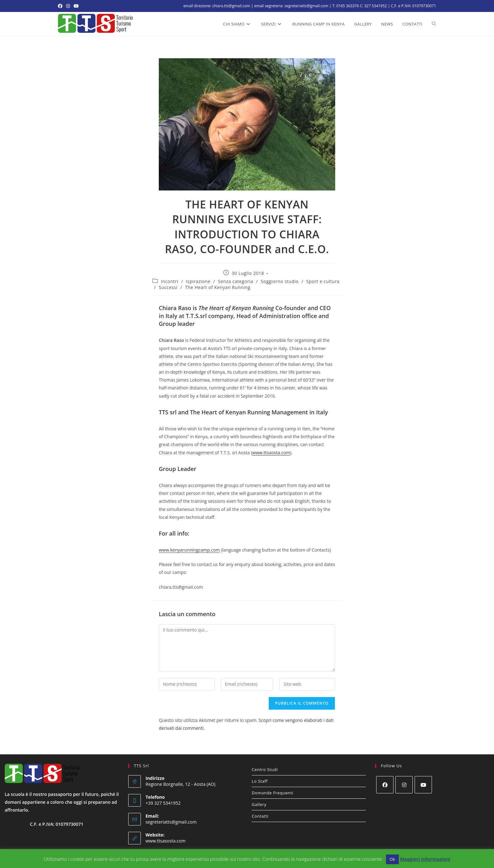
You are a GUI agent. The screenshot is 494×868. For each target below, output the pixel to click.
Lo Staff (260, 781)
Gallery (259, 804)
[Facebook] (385, 785)
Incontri (170, 281)
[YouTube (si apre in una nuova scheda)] (76, 6)
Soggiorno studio (280, 281)
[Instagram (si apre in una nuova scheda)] (68, 6)
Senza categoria (236, 281)
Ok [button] (392, 859)
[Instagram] (404, 785)
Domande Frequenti (273, 793)
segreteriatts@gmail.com (171, 822)
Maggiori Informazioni (425, 859)
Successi (168, 287)
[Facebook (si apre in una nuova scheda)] (61, 6)
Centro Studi (265, 769)
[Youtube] (423, 785)
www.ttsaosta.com (271, 453)
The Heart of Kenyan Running (218, 287)
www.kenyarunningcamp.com (189, 550)
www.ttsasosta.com (166, 841)
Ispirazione (198, 281)
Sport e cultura (323, 281)
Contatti (260, 816)
